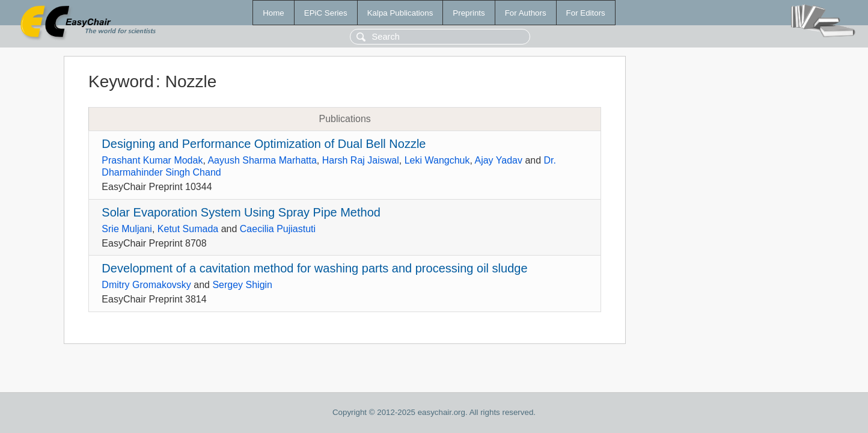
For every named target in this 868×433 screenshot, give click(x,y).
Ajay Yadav (498, 160)
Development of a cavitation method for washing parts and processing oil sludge (314, 268)
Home (274, 13)
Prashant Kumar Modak (152, 160)
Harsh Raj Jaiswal (361, 160)
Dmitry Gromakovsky (146, 285)
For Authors (526, 13)
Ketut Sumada (188, 229)
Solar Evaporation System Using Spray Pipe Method (241, 212)
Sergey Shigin (242, 285)
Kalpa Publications (400, 13)
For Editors (586, 13)
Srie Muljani (127, 229)
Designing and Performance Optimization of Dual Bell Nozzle (264, 144)
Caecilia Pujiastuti (278, 229)
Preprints (469, 13)
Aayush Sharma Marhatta (262, 160)
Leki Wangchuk (437, 160)
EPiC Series (326, 13)
